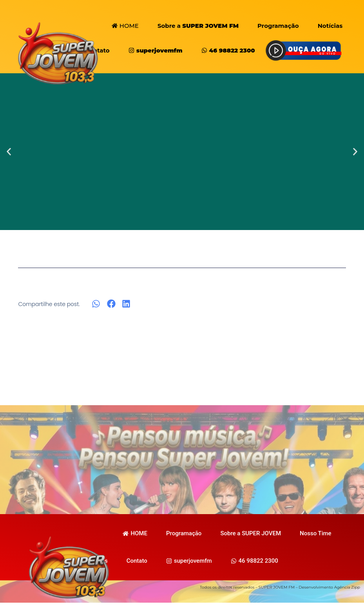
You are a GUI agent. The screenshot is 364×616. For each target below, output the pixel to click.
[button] (9, 152)
